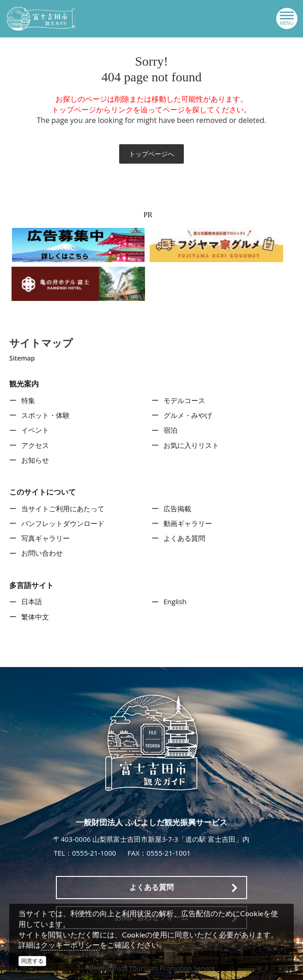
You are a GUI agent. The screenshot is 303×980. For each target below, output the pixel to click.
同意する (32, 961)
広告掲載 (177, 508)
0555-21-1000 (94, 853)
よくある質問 (184, 538)
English (175, 601)
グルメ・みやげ (188, 415)
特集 (28, 400)
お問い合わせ (42, 553)
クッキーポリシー (70, 945)
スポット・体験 (45, 415)
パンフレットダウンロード (63, 523)
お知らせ (35, 460)
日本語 (32, 601)
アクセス (35, 445)
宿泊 (170, 430)
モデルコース (184, 400)
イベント (35, 430)
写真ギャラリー (45, 538)
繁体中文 (35, 617)
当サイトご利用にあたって (63, 508)
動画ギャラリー (188, 523)
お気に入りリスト (191, 445)
